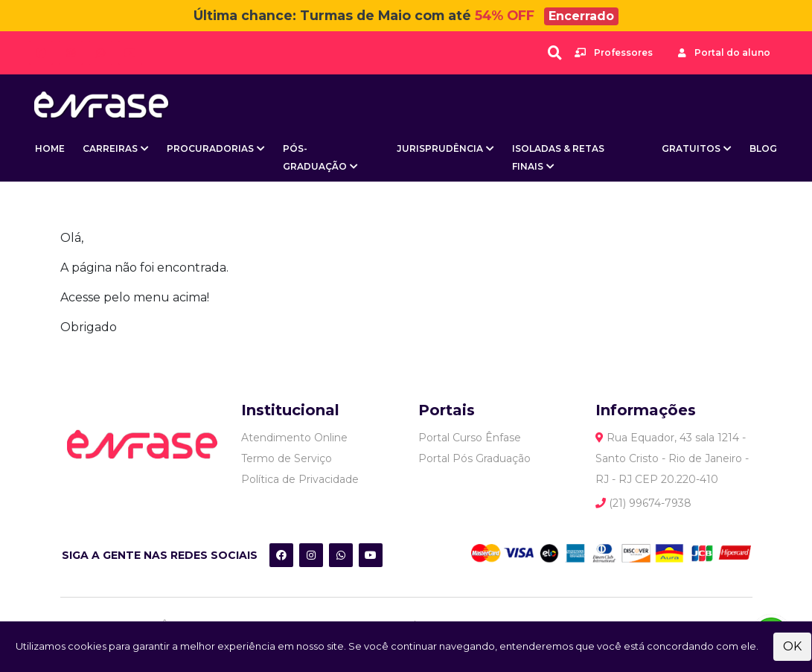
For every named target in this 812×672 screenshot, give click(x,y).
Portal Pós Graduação (474, 458)
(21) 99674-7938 (643, 503)
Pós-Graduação (315, 157)
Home (50, 148)
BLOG (763, 148)
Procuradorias (210, 148)
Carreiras (110, 148)
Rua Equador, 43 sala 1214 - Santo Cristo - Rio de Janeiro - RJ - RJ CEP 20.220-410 (672, 458)
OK (792, 646)
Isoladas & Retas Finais (558, 157)
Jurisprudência (440, 148)
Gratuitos (691, 148)
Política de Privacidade (300, 479)
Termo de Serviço (287, 458)
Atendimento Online (294, 438)
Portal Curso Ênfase (470, 438)
